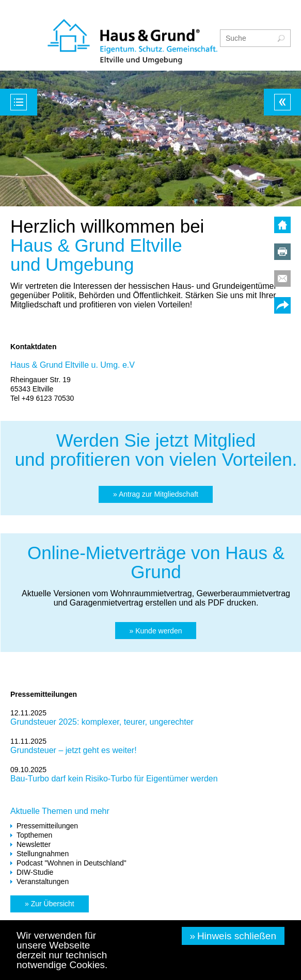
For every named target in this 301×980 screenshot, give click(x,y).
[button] (156, 494)
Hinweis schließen (237, 936)
